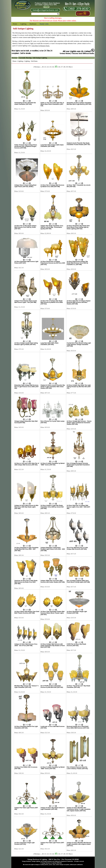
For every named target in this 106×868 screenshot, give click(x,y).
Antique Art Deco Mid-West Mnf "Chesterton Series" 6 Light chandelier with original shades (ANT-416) (79, 809)
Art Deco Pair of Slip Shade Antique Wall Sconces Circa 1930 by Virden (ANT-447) (25, 227)
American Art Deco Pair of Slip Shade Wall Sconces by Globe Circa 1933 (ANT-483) (26, 582)
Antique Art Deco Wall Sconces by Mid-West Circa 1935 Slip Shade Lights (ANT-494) (26, 507)
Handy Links (44, 24)
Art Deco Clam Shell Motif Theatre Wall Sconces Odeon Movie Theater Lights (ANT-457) (53, 613)
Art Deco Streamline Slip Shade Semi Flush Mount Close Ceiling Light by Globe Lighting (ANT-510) (78, 227)
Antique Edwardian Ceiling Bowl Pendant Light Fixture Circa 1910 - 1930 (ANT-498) (53, 549)
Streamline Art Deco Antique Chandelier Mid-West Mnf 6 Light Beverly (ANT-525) (79, 103)
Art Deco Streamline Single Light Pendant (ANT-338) (77, 612)
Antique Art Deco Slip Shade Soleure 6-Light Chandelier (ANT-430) (53, 808)
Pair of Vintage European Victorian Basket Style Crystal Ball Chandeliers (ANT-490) (78, 465)
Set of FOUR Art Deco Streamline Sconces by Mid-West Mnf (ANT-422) (52, 687)
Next (70, 67)
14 (53, 67)
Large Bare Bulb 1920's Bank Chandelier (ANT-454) (49, 344)
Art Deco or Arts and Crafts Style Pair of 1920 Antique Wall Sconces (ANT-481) (27, 464)
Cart (80, 14)
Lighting (23, 24)
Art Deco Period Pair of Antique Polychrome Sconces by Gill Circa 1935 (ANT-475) (53, 263)
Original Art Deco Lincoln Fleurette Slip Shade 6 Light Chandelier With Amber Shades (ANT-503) (53, 387)
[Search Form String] (45, 14)
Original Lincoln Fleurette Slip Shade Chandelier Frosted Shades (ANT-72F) (78, 144)
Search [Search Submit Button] (58, 14)
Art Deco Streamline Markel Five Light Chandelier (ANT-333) (26, 727)
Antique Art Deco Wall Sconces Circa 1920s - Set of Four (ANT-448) (26, 645)
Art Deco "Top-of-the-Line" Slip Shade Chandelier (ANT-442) (78, 687)
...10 (42, 67)
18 (64, 67)
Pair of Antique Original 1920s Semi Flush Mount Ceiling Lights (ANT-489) (78, 581)
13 (50, 67)
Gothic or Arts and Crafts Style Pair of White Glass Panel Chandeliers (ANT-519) (52, 104)
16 (59, 67)
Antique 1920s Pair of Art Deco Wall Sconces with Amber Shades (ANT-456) (53, 581)
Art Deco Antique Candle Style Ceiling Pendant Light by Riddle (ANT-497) (26, 344)
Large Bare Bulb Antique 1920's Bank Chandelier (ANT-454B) (52, 146)
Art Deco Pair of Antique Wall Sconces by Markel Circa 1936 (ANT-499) (52, 186)
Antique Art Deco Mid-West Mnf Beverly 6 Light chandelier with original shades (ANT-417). (79, 844)
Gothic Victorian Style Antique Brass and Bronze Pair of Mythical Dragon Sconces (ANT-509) (26, 146)
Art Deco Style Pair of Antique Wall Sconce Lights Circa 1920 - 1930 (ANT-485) (79, 507)
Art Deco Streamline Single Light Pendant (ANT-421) (24, 843)
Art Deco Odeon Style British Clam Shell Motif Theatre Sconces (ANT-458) (27, 612)
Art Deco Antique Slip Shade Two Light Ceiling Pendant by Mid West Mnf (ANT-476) (79, 387)
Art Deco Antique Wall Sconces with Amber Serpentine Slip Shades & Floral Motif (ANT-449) (53, 646)
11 (45, 67)
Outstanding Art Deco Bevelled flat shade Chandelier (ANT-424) (25, 103)
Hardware (33, 24)
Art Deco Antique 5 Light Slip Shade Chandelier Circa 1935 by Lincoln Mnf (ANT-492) (52, 507)
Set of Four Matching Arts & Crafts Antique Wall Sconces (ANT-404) (77, 548)
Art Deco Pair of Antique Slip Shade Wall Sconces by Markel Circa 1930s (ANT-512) (52, 302)
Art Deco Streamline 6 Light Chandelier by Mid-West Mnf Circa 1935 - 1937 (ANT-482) (26, 549)
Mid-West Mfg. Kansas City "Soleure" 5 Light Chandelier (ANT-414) (26, 687)
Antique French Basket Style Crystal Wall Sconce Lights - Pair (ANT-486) (26, 302)
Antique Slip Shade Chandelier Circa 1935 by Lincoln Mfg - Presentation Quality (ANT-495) (52, 227)
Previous (37, 67)
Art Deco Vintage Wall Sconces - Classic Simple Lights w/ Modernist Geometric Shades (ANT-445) (79, 423)
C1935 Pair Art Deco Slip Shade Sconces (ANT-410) (76, 645)
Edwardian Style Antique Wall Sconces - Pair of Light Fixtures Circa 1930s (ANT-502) (27, 387)
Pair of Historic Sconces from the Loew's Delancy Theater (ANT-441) (77, 768)
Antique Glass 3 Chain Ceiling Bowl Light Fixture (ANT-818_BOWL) (25, 186)
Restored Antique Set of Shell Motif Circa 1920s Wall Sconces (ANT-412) (78, 727)
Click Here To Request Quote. (41, 46)
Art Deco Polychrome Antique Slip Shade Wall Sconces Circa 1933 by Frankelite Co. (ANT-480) (77, 263)
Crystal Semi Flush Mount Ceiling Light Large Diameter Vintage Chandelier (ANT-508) (79, 345)
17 (62, 67)
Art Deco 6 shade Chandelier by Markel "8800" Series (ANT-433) (53, 464)
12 (48, 67)
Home (15, 24)
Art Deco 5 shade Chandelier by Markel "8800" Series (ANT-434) (53, 768)
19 (67, 67)
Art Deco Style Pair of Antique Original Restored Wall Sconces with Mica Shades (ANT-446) (79, 302)
